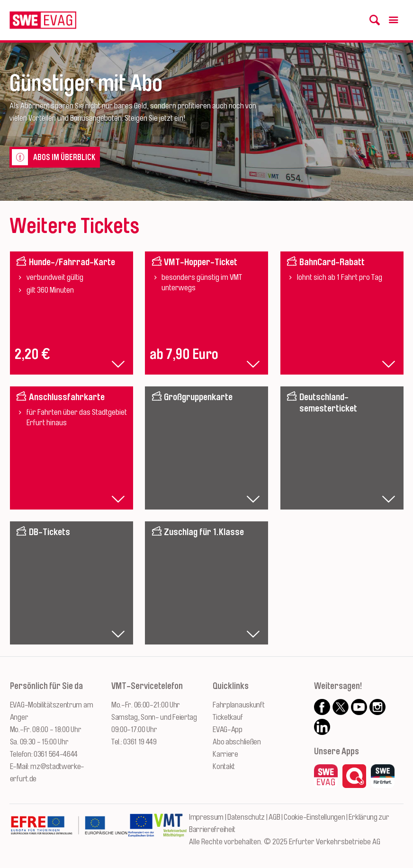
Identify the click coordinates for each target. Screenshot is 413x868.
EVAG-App (228, 729)
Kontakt (224, 766)
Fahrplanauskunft (238, 705)
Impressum (206, 817)
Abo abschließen (237, 742)
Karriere (225, 754)
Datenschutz (246, 817)
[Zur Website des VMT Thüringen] (170, 830)
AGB (274, 817)
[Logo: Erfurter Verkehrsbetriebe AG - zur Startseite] (43, 20)
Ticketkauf (228, 717)
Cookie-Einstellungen (314, 817)
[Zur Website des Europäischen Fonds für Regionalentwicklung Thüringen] (69, 830)
